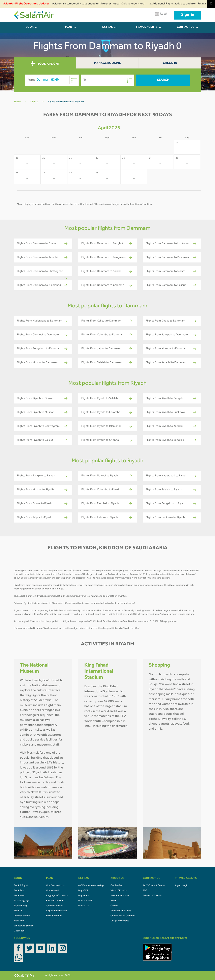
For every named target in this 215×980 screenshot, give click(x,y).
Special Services (55, 906)
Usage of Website (120, 921)
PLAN (69, 27)
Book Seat (19, 891)
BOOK (30, 27)
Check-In (170, 63)
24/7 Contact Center (154, 886)
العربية (161, 14)
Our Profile (116, 886)
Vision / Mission (119, 891)
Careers (115, 906)
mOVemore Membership (91, 886)
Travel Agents (147, 27)
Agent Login (182, 886)
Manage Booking (108, 63)
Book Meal (19, 896)
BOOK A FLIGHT (45, 64)
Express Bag (20, 906)
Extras (107, 27)
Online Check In (22, 916)
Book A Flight (21, 886)
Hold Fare (19, 921)
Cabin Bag (19, 931)
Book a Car (84, 906)
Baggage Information (57, 896)
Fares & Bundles (54, 916)
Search (163, 80)
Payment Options (55, 901)
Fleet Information (120, 896)
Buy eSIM (83, 891)
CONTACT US (186, 27)
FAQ (145, 891)
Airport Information (56, 911)
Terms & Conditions (121, 911)
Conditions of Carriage (122, 916)
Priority (18, 911)
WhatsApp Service (24, 926)
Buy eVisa (83, 896)
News (113, 901)
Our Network (53, 891)
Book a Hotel (85, 901)
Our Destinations (55, 886)
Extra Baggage (22, 901)
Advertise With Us (152, 896)
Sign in (188, 15)
